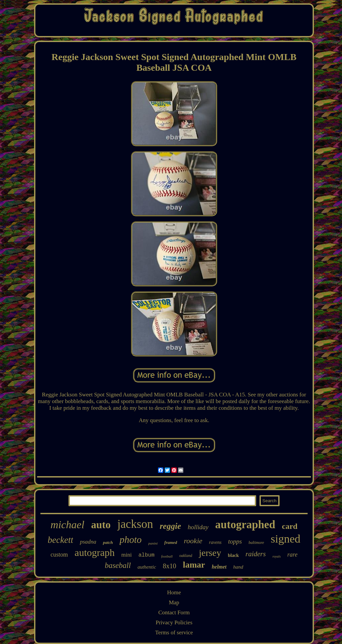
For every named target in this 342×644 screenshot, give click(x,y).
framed (171, 542)
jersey (210, 553)
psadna (88, 542)
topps (235, 541)
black (233, 555)
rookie (193, 541)
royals (277, 556)
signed (286, 539)
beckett (60, 540)
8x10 (169, 566)
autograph (95, 552)
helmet (219, 567)
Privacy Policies (174, 622)
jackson (135, 524)
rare (292, 555)
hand (238, 567)
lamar (194, 565)
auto (101, 525)
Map (174, 602)
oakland (186, 556)
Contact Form (174, 612)
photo (131, 540)
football (167, 556)
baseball (118, 565)
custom (59, 555)
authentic (147, 567)
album (147, 555)
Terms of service (174, 632)
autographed (245, 525)
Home (174, 592)
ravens (215, 542)
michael (67, 525)
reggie (170, 526)
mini (126, 555)
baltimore (256, 543)
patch (108, 542)
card (290, 526)
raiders (256, 554)
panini (153, 543)
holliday (198, 527)
